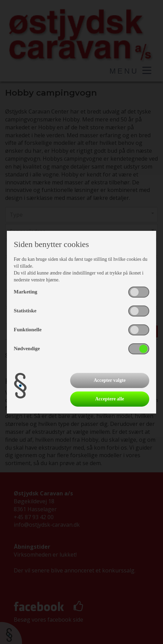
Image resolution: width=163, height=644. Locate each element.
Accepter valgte (110, 380)
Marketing (25, 292)
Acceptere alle (110, 399)
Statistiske (25, 311)
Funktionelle (28, 330)
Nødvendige (27, 348)
